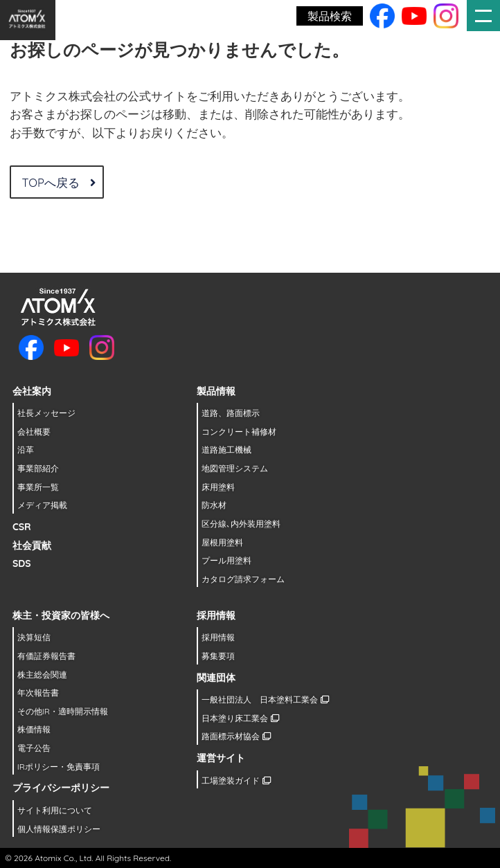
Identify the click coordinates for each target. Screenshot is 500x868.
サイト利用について (55, 810)
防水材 (214, 505)
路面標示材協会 (236, 736)
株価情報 (34, 729)
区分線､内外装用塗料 (241, 524)
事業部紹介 (38, 468)
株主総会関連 (42, 675)
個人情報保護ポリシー (59, 829)
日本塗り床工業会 (240, 718)
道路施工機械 (226, 450)
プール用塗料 (226, 560)
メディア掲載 (42, 505)
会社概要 (34, 432)
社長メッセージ (46, 413)
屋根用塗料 (222, 542)
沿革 (26, 450)
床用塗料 (218, 487)
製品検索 (330, 16)
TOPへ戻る (58, 182)
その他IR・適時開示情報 (63, 711)
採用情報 (218, 637)
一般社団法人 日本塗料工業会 (265, 699)
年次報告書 (38, 693)
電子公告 (34, 748)
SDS (22, 563)
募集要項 (218, 656)
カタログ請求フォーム (243, 579)
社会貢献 (32, 545)
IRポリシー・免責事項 (59, 767)
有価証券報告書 (46, 656)
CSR (22, 527)
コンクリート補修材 (239, 432)
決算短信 (34, 637)
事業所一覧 (38, 487)
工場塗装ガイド (236, 780)
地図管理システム (235, 468)
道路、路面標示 (231, 413)
